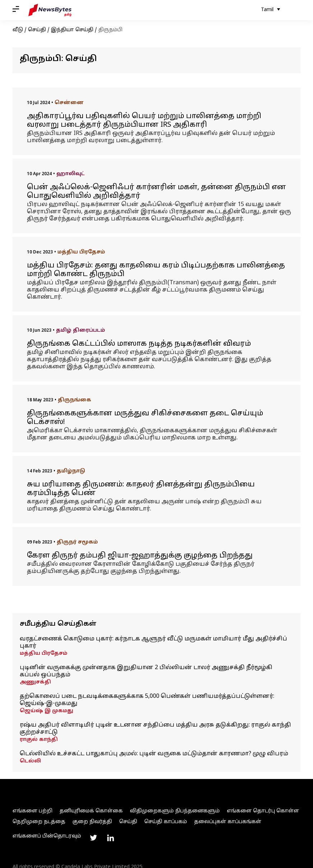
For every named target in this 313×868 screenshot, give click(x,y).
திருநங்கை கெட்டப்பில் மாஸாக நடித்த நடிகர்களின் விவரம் (139, 344)
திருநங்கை (74, 400)
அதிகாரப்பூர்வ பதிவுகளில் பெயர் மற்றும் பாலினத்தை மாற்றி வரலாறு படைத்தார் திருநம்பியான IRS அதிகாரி (144, 121)
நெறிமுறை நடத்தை (39, 822)
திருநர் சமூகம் (77, 542)
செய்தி (37, 30)
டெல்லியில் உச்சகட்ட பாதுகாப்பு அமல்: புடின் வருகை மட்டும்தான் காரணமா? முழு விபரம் (154, 754)
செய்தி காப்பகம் (166, 822)
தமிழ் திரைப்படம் (81, 330)
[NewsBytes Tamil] (50, 10)
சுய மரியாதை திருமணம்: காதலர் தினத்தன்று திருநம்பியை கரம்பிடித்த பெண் (141, 489)
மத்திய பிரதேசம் (81, 252)
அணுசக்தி (35, 682)
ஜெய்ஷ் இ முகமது (46, 711)
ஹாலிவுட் (71, 174)
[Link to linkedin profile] (111, 838)
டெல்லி (30, 761)
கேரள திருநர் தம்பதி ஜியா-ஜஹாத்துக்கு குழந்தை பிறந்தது (140, 556)
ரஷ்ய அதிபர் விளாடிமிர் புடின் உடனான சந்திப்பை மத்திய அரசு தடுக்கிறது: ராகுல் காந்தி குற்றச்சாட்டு (155, 729)
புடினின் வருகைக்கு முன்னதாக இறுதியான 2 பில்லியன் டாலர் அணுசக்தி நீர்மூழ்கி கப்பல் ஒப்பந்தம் (146, 671)
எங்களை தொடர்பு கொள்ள (263, 811)
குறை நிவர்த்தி (92, 822)
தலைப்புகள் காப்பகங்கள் (228, 822)
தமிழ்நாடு (71, 471)
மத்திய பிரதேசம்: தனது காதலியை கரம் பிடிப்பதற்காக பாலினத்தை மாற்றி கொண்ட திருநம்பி (156, 270)
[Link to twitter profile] (93, 838)
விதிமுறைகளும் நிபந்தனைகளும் (175, 811)
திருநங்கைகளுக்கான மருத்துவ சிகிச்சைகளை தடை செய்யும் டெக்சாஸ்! (145, 418)
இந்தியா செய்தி (72, 30)
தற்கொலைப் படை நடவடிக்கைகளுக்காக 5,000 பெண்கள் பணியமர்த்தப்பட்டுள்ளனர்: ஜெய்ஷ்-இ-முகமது (147, 700)
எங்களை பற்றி (32, 811)
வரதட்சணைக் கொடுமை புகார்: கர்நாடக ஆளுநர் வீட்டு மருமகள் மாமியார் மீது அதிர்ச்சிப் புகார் (153, 643)
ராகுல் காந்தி (39, 740)
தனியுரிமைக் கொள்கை (91, 811)
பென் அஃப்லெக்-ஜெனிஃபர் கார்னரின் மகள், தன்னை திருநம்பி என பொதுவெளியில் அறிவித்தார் (156, 192)
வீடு (18, 30)
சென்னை (69, 103)
